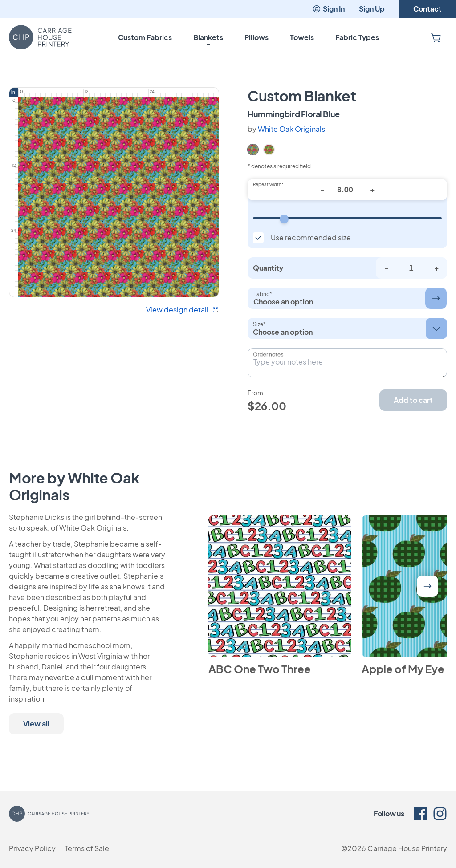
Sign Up (372, 9)
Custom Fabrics (145, 37)
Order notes (268, 354)
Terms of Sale (87, 848)
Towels (302, 37)
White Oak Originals (291, 129)
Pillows (256, 37)
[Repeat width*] (347, 190)
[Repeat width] (347, 218)
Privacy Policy (32, 848)
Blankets (208, 37)
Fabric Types (357, 37)
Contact (427, 9)
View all (36, 724)
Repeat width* (268, 184)
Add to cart (413, 400)
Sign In (328, 9)
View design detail (183, 310)
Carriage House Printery (407, 848)
